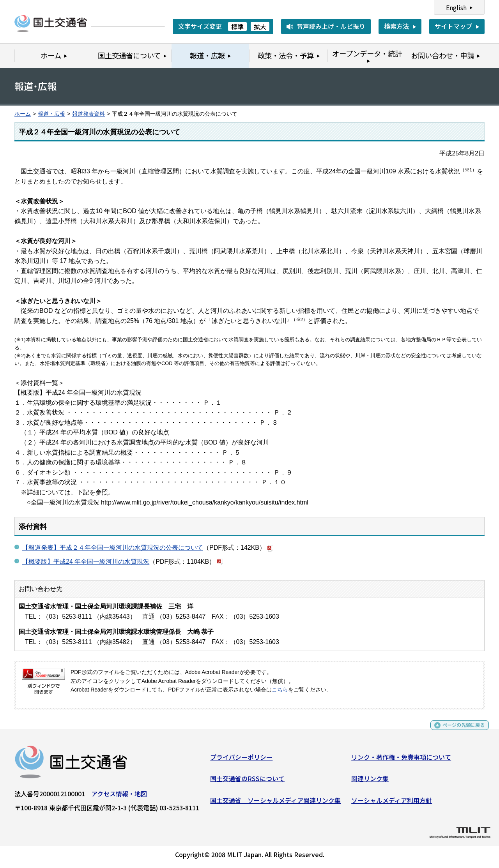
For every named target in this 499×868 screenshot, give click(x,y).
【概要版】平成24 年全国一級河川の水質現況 (86, 562)
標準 (237, 26)
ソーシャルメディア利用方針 (392, 803)
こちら (280, 690)
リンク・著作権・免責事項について (401, 760)
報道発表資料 (88, 114)
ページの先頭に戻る (457, 731)
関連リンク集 (370, 782)
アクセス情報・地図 (119, 796)
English (456, 7)
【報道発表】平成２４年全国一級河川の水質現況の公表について (113, 548)
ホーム (23, 114)
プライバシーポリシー (241, 760)
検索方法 (396, 26)
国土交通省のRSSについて (247, 782)
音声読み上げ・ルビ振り (331, 26)
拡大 (260, 26)
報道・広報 (51, 114)
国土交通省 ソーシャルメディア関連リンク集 (275, 803)
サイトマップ (453, 26)
